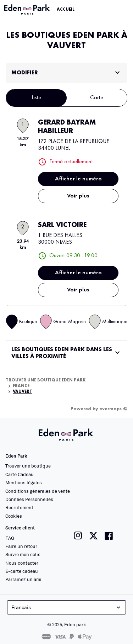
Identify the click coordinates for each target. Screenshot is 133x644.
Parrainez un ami (23, 579)
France (21, 386)
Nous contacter (22, 563)
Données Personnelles (29, 499)
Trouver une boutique (28, 466)
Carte (97, 98)
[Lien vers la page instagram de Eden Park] (78, 536)
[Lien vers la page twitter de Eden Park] (93, 536)
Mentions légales (24, 482)
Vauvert (23, 392)
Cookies (14, 516)
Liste (36, 98)
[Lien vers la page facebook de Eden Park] (109, 536)
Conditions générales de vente (38, 491)
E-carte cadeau (22, 571)
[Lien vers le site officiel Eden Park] (28, 10)
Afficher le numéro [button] (78, 179)
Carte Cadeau (20, 474)
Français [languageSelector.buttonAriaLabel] (67, 607)
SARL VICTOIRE (62, 225)
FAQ (10, 538)
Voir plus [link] (78, 196)
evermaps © (113, 409)
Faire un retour (21, 546)
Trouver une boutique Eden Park (46, 380)
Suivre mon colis (23, 554)
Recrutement (19, 507)
